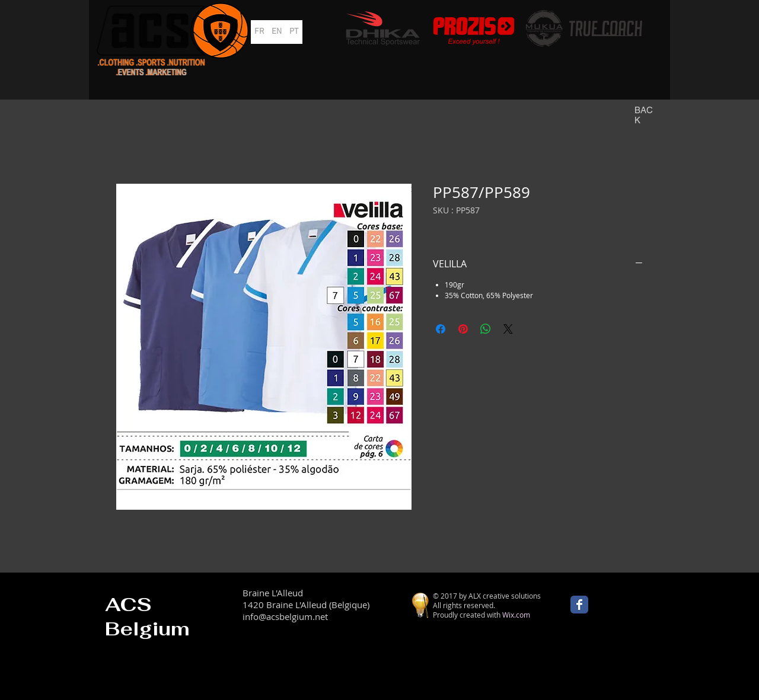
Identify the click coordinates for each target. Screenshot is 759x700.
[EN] (277, 32)
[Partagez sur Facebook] (441, 329)
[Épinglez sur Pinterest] (463, 329)
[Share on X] (508, 329)
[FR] (259, 32)
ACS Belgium (147, 616)
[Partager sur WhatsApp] (486, 329)
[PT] (294, 32)
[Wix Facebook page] (579, 605)
